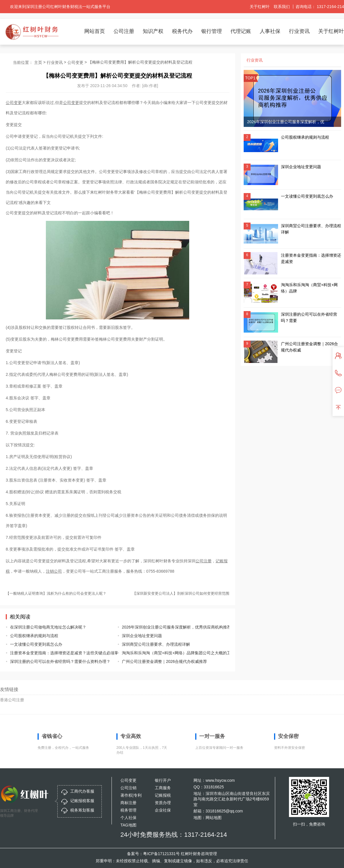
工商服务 (163, 788)
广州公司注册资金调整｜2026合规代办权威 (309, 347)
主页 (38, 62)
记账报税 (163, 795)
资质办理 (163, 803)
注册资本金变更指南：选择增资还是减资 (311, 258)
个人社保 (128, 818)
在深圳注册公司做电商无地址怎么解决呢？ (48, 627)
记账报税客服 (82, 801)
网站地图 (214, 818)
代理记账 (241, 31)
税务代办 (182, 31)
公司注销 (128, 788)
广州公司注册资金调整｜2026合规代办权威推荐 (164, 661)
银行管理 (212, 31)
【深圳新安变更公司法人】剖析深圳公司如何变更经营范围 (181, 593)
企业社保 (163, 810)
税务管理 (128, 810)
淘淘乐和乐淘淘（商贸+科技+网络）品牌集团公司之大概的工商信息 (171, 653)
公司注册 (124, 31)
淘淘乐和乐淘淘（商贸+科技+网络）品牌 (309, 288)
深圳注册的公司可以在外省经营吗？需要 (309, 317)
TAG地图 (128, 825)
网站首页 (95, 31)
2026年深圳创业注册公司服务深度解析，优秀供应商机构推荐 (171, 627)
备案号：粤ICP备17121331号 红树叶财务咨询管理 (172, 854)
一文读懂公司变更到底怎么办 (36, 644)
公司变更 (75, 62)
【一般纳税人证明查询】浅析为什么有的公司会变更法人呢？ (56, 593)
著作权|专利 (131, 795)
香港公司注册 (12, 700)
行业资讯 (299, 31)
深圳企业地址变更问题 (142, 636)
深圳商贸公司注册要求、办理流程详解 (156, 644)
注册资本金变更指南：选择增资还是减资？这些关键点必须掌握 (59, 653)
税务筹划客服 (82, 810)
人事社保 (270, 31)
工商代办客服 (82, 791)
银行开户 (163, 780)
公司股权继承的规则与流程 (34, 636)
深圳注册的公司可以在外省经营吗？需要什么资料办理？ (59, 661)
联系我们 (282, 7)
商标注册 (128, 803)
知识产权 (153, 31)
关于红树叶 (260, 7)
